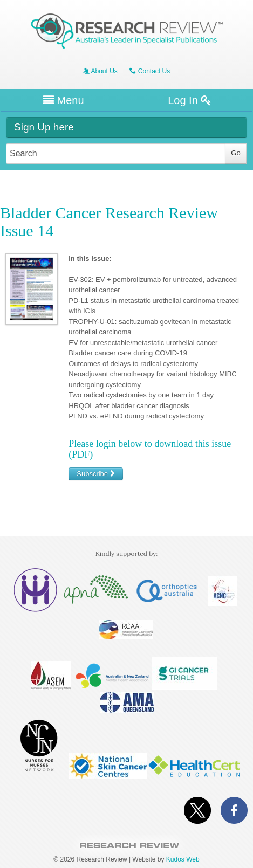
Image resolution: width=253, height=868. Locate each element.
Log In (190, 100)
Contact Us (150, 71)
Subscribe (95, 474)
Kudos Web (183, 859)
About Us (100, 71)
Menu (64, 100)
